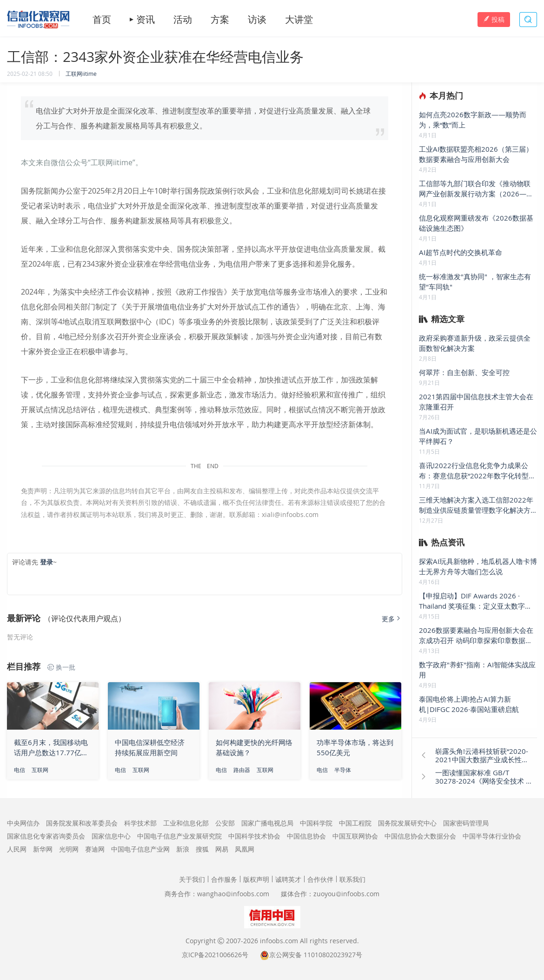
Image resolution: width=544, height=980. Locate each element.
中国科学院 (316, 823)
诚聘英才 (288, 879)
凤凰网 (245, 849)
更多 (392, 619)
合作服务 (224, 879)
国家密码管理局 (466, 823)
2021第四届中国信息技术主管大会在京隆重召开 (476, 402)
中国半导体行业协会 (492, 836)
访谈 (257, 20)
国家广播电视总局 (267, 823)
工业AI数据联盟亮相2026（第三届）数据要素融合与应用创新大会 (476, 154)
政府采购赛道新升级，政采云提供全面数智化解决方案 (475, 343)
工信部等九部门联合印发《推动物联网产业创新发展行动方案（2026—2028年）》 (475, 189)
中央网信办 (23, 823)
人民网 (17, 849)
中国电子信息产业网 (140, 849)
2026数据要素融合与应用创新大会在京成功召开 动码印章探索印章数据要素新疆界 (476, 635)
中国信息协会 (306, 836)
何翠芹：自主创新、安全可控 (464, 372)
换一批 (61, 667)
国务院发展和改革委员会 (82, 823)
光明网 (69, 849)
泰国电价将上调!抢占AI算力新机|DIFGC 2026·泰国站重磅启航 (469, 704)
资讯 (146, 20)
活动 (183, 20)
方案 (220, 20)
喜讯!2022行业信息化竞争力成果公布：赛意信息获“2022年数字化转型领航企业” (477, 471)
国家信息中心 (111, 836)
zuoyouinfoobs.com (346, 894)
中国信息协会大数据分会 (420, 836)
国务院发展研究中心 (407, 823)
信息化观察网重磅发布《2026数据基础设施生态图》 (476, 223)
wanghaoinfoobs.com (233, 894)
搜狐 (202, 849)
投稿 (494, 19)
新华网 (43, 849)
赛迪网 (95, 849)
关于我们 (192, 879)
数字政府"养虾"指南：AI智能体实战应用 (477, 670)
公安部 (225, 823)
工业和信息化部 (186, 823)
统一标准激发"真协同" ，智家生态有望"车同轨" (475, 282)
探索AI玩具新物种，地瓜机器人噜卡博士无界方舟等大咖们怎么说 (478, 566)
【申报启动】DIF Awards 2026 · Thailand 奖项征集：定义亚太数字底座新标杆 (475, 601)
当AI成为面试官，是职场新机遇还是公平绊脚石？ (478, 436)
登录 (46, 562)
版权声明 (256, 879)
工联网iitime (81, 74)
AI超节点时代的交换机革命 (461, 252)
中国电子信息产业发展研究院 (179, 836)
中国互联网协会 (355, 836)
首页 (102, 20)
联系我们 (352, 879)
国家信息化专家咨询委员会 (46, 836)
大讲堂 (299, 20)
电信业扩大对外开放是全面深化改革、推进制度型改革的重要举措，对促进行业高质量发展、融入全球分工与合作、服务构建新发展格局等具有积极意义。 (203, 118)
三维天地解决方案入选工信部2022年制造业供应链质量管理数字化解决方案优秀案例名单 (476, 505)
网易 (222, 849)
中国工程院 (355, 823)
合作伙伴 (320, 879)
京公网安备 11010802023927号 (316, 955)
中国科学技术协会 (254, 836)
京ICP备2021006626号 (215, 955)
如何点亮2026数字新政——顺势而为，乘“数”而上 (473, 120)
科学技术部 (140, 823)
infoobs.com (279, 941)
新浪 (183, 849)
